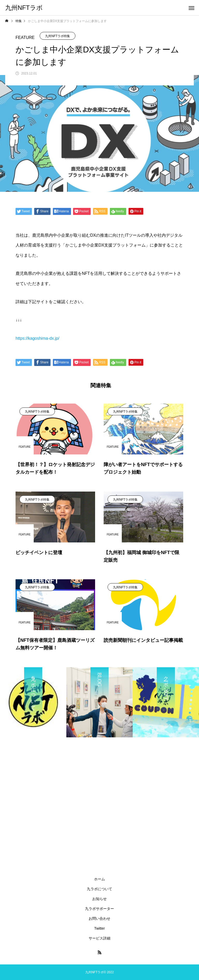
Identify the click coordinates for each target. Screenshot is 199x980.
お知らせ (99, 899)
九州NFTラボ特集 (57, 36)
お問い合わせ (99, 918)
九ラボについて (99, 889)
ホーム (99, 879)
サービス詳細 (99, 938)
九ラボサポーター (99, 909)
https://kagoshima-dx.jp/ (37, 338)
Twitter (99, 928)
